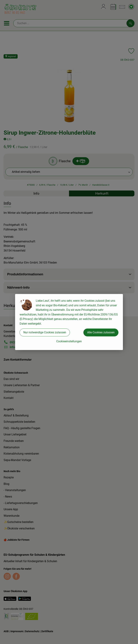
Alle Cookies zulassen (101, 332)
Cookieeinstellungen (69, 341)
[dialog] (69, 322)
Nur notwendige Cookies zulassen (45, 332)
